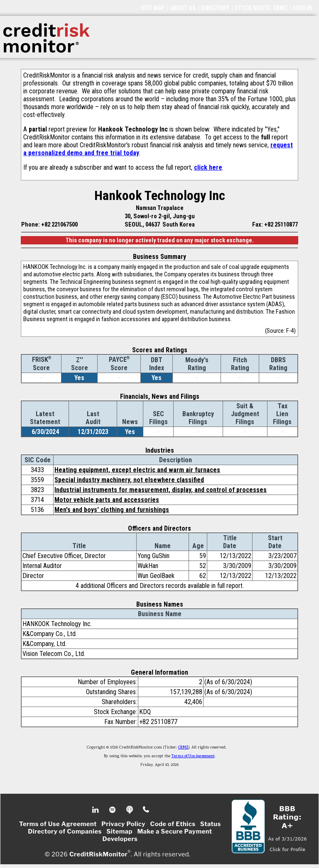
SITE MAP (153, 8)
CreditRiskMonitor (98, 854)
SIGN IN (302, 8)
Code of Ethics (173, 824)
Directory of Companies (65, 831)
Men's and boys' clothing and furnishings (112, 510)
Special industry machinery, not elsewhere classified (129, 480)
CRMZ (183, 748)
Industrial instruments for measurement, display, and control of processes (161, 490)
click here (208, 167)
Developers (120, 839)
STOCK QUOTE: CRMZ (261, 8)
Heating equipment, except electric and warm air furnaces (137, 470)
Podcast (130, 810)
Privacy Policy (123, 824)
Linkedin (96, 810)
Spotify (113, 810)
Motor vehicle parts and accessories (107, 500)
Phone (146, 810)
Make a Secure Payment (174, 831)
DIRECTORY (215, 8)
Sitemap (119, 831)
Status (211, 824)
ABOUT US (183, 8)
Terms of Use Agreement (193, 756)
